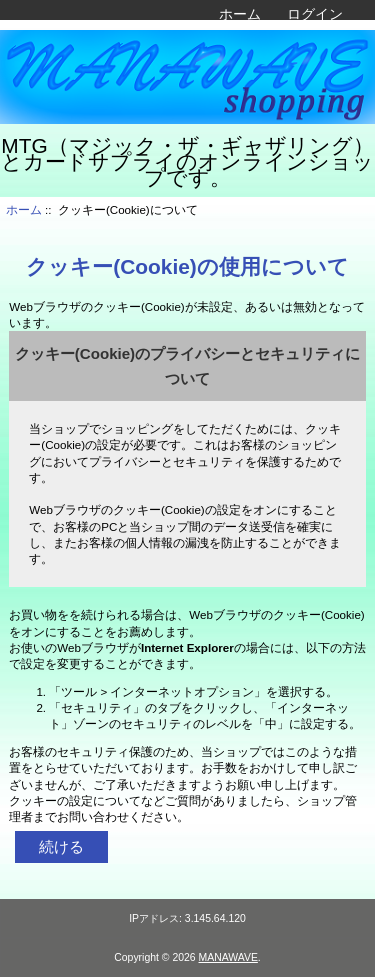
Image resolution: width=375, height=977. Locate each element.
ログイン (315, 14)
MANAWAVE (228, 957)
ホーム (240, 14)
